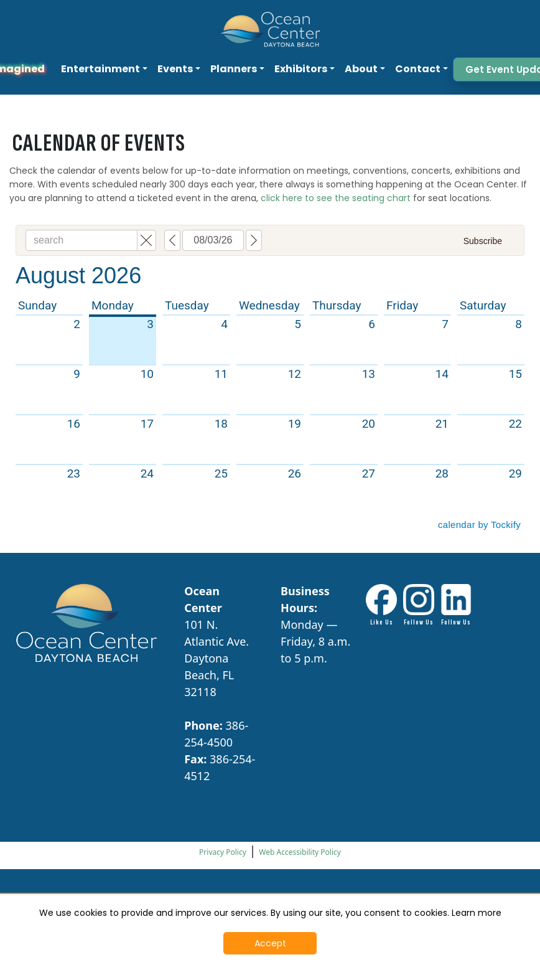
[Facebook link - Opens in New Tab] (381, 605)
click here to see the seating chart (336, 198)
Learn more (477, 913)
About (361, 69)
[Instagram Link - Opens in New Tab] (419, 605)
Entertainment (100, 69)
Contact (418, 69)
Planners (234, 69)
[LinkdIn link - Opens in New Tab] (456, 605)
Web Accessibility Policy (300, 852)
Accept (270, 943)
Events (175, 69)
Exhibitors (301, 69)
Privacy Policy (223, 852)
